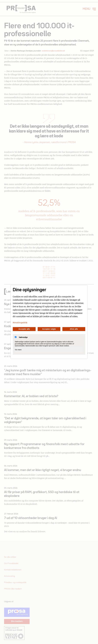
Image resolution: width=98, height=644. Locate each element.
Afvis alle (74, 329)
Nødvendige (21, 337)
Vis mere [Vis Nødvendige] (18, 350)
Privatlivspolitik (20, 323)
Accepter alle (24, 329)
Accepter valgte (49, 329)
